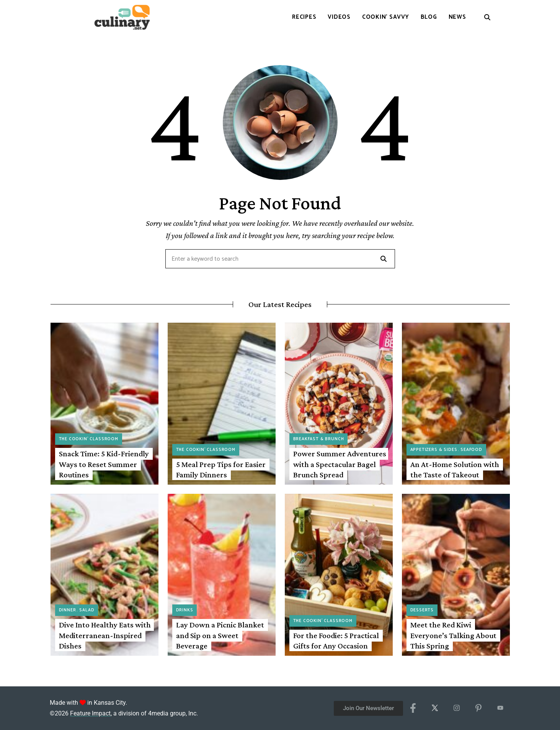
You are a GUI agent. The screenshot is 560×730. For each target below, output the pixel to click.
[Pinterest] (478, 708)
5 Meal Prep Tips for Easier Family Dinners (221, 470)
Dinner (68, 610)
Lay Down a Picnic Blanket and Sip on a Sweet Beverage (220, 635)
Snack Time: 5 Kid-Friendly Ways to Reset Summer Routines (104, 464)
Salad (87, 610)
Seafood (471, 450)
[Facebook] (413, 708)
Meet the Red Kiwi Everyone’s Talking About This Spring (453, 635)
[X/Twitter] (435, 708)
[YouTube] (500, 708)
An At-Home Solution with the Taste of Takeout (455, 470)
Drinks (185, 610)
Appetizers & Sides (434, 450)
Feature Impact (90, 713)
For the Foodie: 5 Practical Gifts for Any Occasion (336, 641)
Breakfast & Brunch (319, 439)
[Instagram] (456, 708)
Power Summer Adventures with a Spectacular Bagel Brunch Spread (340, 464)
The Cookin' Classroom (89, 439)
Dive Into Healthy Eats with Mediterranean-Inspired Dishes (105, 635)
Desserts (422, 610)
